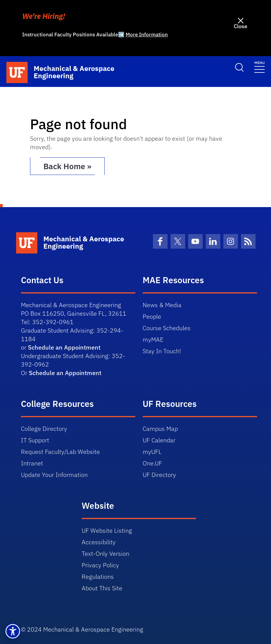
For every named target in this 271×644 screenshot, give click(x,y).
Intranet (32, 463)
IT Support (35, 440)
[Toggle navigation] (259, 67)
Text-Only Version (105, 553)
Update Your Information (54, 475)
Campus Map (160, 429)
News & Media (162, 305)
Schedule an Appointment (64, 347)
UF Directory (159, 475)
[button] (13, 631)
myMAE (153, 339)
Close (241, 26)
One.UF (152, 463)
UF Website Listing (107, 530)
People (152, 316)
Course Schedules (167, 328)
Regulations (98, 577)
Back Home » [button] (67, 166)
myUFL (152, 452)
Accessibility (99, 542)
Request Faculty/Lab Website (60, 452)
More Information (147, 35)
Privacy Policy (100, 565)
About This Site (102, 588)
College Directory (44, 429)
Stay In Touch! (162, 351)
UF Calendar (159, 440)
